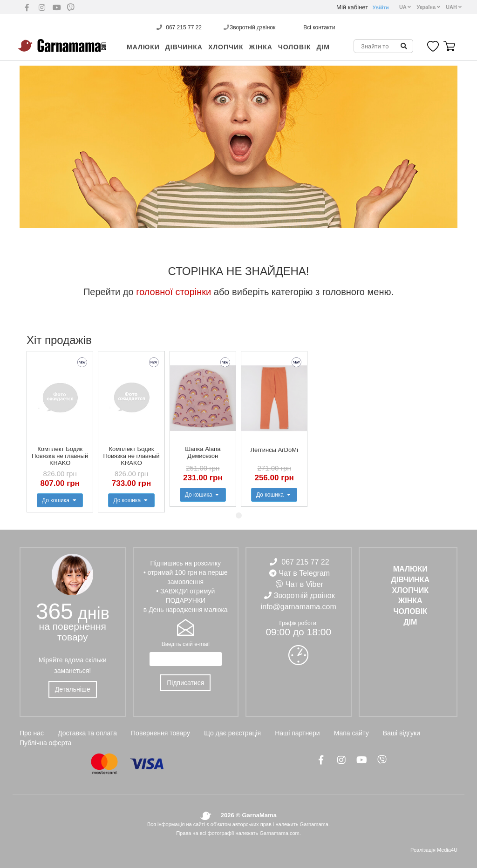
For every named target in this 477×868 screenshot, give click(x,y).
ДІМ (323, 47)
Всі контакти (319, 27)
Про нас (32, 733)
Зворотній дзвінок (252, 27)
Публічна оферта (45, 743)
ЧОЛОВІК (295, 47)
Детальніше (73, 689)
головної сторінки (174, 292)
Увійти (381, 7)
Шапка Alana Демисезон (203, 452)
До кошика (60, 500)
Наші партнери (297, 733)
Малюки (143, 47)
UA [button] (405, 7)
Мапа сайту (351, 733)
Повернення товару (160, 733)
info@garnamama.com (299, 607)
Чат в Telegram (304, 573)
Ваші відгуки (402, 733)
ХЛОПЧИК (226, 47)
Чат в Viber (304, 584)
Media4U (447, 850)
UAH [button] (454, 7)
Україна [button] (428, 7)
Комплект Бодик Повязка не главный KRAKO (60, 456)
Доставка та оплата (87, 733)
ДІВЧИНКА (184, 47)
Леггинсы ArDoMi (274, 450)
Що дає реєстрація (232, 733)
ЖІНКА (261, 47)
